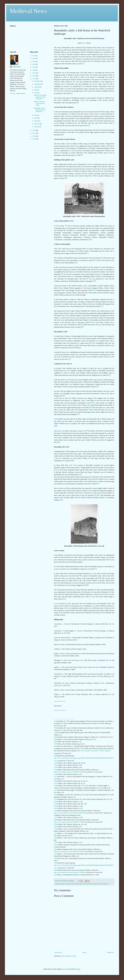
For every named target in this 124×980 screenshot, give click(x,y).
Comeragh (68, 884)
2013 (34, 139)
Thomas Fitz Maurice (102, 884)
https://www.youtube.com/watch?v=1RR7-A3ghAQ (94, 751)
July (36, 90)
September (37, 84)
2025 (34, 56)
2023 (34, 61)
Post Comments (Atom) (69, 956)
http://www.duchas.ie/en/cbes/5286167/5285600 (70, 772)
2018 (34, 76)
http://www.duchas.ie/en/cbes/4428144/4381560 (70, 813)
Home (84, 952)
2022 (34, 64)
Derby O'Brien (76, 884)
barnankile (62, 884)
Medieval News (28, 11)
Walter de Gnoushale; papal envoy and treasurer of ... (40, 97)
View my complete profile (18, 93)
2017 (34, 79)
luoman (65, 969)
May (36, 115)
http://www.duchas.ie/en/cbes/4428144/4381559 (70, 851)
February (37, 124)
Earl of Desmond (85, 884)
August (36, 87)
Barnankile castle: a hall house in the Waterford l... (40, 110)
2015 (34, 133)
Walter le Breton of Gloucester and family (39, 103)
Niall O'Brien (17, 67)
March (36, 121)
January (37, 127)
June (36, 93)
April (36, 118)
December (37, 81)
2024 (34, 59)
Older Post (110, 952)
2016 (34, 130)
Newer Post (58, 952)
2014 (34, 136)
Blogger (78, 969)
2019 (34, 73)
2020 (34, 70)
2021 (34, 67)
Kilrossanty (93, 884)
